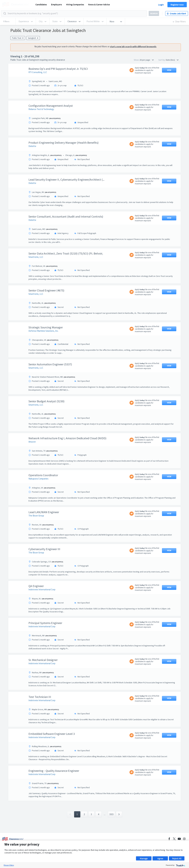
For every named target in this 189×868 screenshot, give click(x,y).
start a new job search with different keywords (133, 46)
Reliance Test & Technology (41, 109)
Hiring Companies (75, 4)
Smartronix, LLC (36, 257)
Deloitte (32, 146)
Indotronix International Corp (42, 589)
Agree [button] (160, 858)
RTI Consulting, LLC (38, 72)
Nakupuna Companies (38, 479)
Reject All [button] (177, 858)
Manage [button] (144, 858)
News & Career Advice (99, 4)
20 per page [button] (147, 60)
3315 (111, 814)
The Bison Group (36, 516)
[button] (74, 21)
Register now (177, 5)
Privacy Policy (9, 865)
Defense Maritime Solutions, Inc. (43, 331)
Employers (56, 4)
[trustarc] (180, 865)
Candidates (41, 4)
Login (161, 5)
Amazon (32, 442)
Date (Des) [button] (172, 60)
